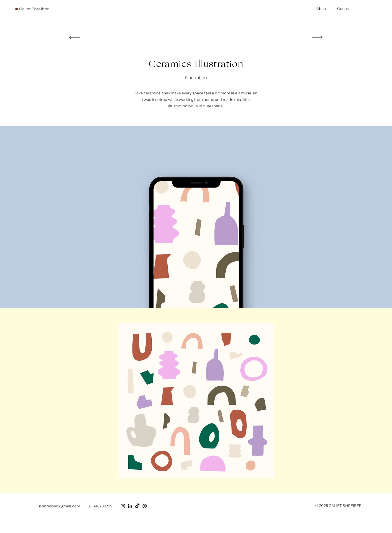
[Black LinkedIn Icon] (130, 506)
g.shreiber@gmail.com (60, 506)
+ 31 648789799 (99, 506)
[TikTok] (137, 506)
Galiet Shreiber (34, 9)
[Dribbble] (145, 506)
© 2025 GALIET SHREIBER (338, 505)
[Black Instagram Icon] (123, 506)
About (322, 9)
